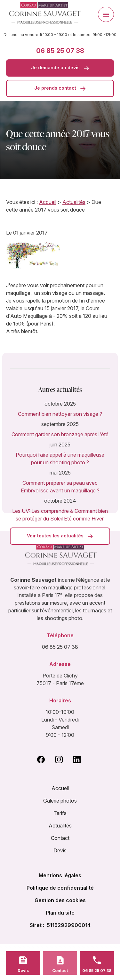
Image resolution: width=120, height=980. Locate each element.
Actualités (74, 202)
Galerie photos (60, 801)
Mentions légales (60, 875)
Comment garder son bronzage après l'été (60, 434)
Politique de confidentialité (60, 888)
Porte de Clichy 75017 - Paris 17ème (60, 679)
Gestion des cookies (60, 900)
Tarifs (60, 813)
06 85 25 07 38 (60, 51)
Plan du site (60, 913)
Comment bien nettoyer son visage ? (60, 414)
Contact (60, 838)
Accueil (48, 202)
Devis (60, 850)
